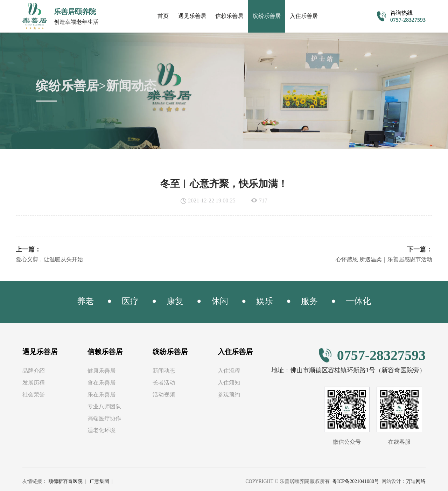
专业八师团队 (104, 406)
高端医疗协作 (104, 418)
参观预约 (229, 395)
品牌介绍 (34, 371)
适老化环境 (101, 430)
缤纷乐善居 (267, 16)
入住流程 (229, 371)
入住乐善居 (304, 16)
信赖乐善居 (229, 16)
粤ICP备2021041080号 (356, 481)
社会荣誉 (34, 395)
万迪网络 (416, 481)
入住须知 (229, 383)
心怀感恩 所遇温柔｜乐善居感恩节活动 (384, 259)
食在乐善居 (101, 383)
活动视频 (164, 395)
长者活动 (164, 383)
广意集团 (99, 481)
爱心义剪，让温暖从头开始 (49, 259)
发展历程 (34, 383)
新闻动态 (164, 371)
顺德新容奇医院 (65, 481)
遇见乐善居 (192, 16)
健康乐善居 (101, 371)
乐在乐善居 (101, 395)
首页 (163, 16)
